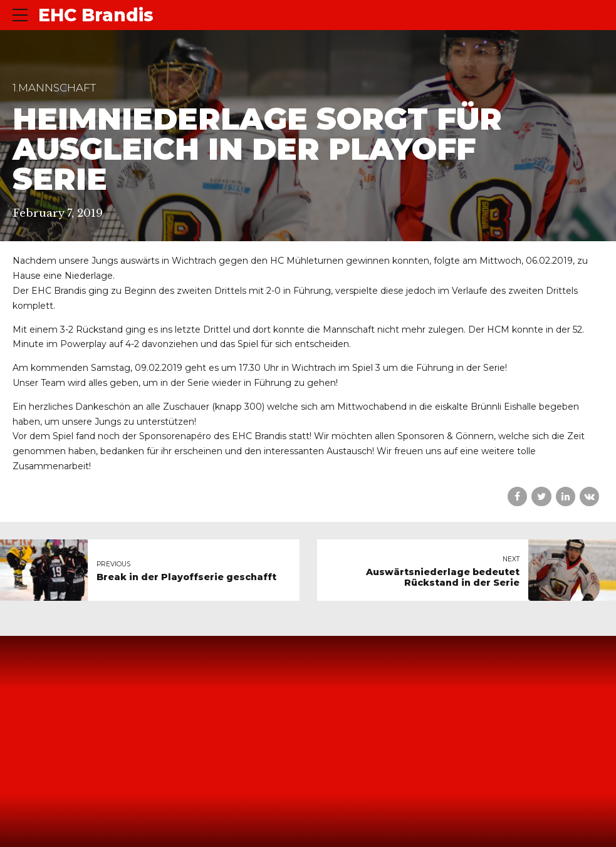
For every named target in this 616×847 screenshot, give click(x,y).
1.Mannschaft (54, 88)
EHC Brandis (96, 15)
